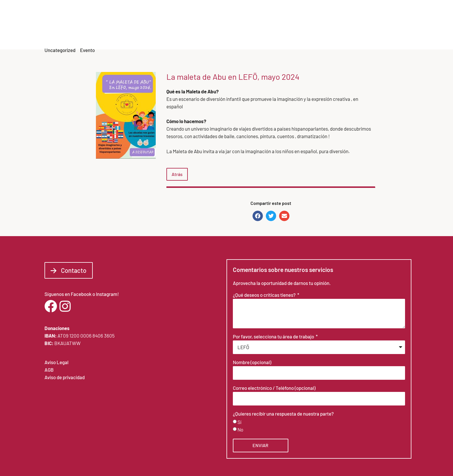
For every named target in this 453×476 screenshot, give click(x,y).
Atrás (177, 174)
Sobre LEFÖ (251, 29)
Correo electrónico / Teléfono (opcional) (274, 388)
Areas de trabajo (293, 29)
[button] (258, 216)
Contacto (393, 29)
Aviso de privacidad (65, 377)
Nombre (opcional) (252, 362)
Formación (361, 29)
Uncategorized (60, 50)
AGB (49, 370)
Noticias (331, 29)
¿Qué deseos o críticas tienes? (265, 295)
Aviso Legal (56, 362)
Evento (87, 50)
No (240, 429)
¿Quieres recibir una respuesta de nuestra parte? (283, 414)
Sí (240, 422)
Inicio (224, 29)
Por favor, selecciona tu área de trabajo (274, 337)
